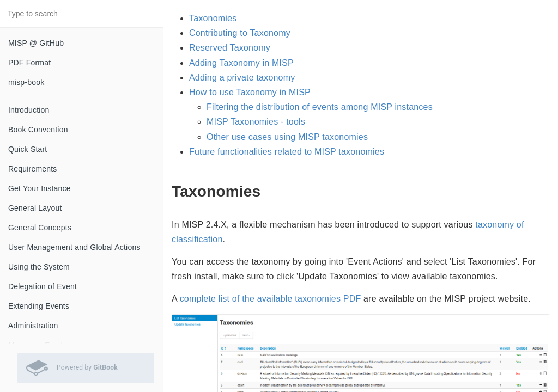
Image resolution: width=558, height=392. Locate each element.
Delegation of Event (43, 286)
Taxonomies (213, 18)
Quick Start (28, 149)
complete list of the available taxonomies (260, 299)
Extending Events (39, 306)
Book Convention (38, 130)
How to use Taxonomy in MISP (250, 92)
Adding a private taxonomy (242, 78)
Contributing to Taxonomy (240, 33)
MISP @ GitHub (36, 43)
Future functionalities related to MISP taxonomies (287, 152)
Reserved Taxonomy (230, 48)
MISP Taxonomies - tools (256, 122)
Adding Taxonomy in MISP (241, 63)
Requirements (33, 169)
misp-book (26, 82)
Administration (33, 326)
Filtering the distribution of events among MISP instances (320, 107)
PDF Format (29, 63)
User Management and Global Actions (74, 247)
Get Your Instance (40, 188)
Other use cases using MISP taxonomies (287, 137)
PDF (352, 299)
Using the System (39, 267)
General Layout (35, 208)
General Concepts (40, 228)
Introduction (29, 110)
